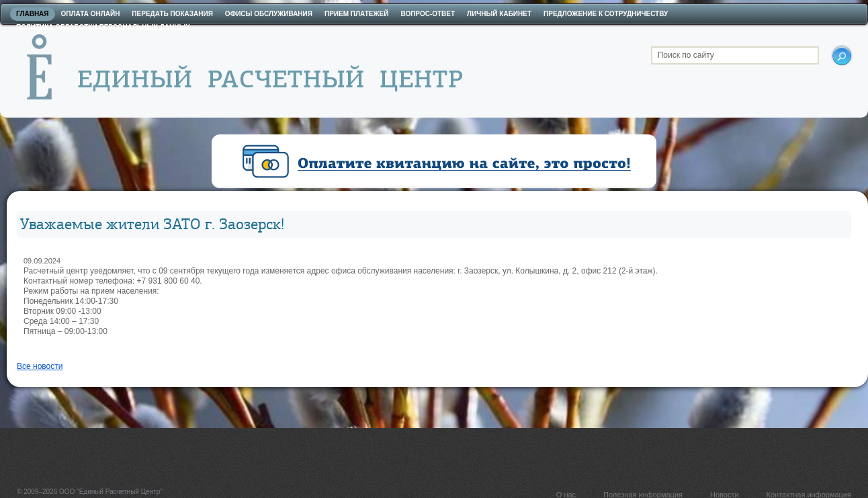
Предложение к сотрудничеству (606, 14)
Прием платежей (356, 14)
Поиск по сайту (686, 55)
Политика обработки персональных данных (103, 27)
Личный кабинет (499, 14)
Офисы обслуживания (269, 14)
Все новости (40, 366)
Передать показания (172, 14)
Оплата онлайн (91, 14)
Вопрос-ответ (428, 14)
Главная (33, 14)
